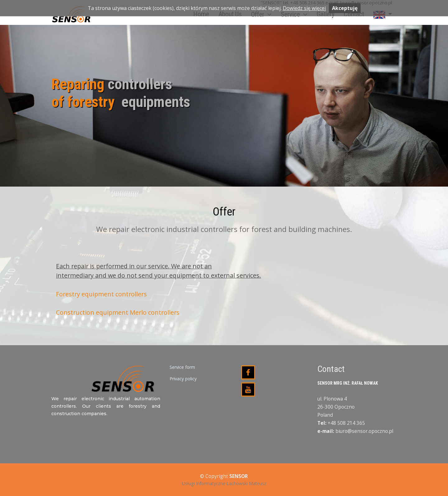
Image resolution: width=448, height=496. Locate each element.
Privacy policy (183, 379)
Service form (182, 367)
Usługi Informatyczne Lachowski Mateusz (224, 483)
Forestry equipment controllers (101, 294)
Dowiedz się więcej (304, 8)
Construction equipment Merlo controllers (118, 312)
